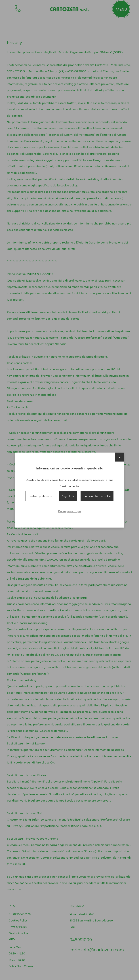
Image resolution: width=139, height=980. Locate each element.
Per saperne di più (69, 511)
